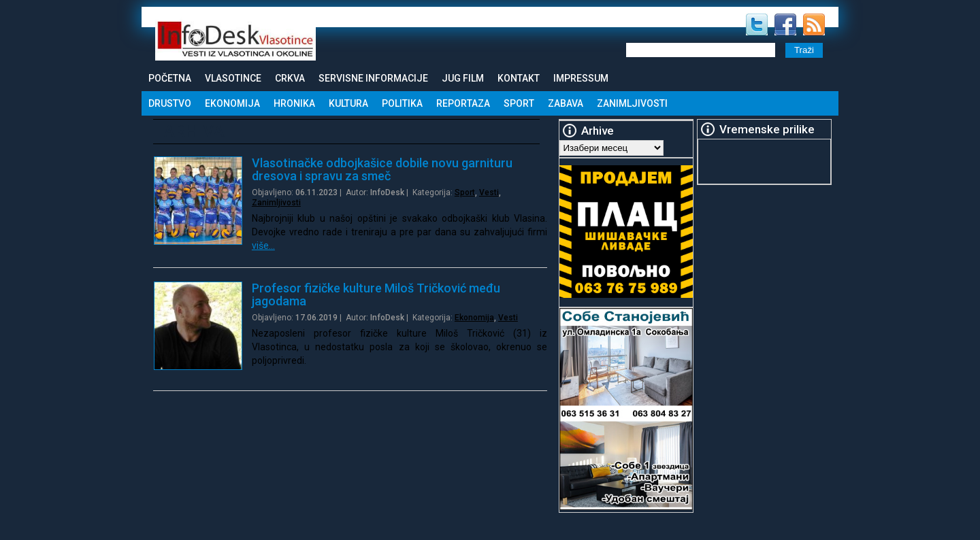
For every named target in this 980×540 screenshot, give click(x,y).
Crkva (290, 78)
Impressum (581, 78)
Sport (519, 103)
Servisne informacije (373, 78)
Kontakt (519, 78)
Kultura (348, 103)
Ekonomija (232, 103)
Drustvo (170, 103)
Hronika (294, 103)
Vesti (489, 192)
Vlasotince (233, 78)
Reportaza (463, 103)
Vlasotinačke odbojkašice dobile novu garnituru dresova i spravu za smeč (382, 169)
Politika (402, 103)
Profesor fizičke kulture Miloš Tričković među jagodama (376, 294)
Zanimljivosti (632, 103)
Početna (170, 78)
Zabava (566, 103)
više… (263, 246)
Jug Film (463, 78)
